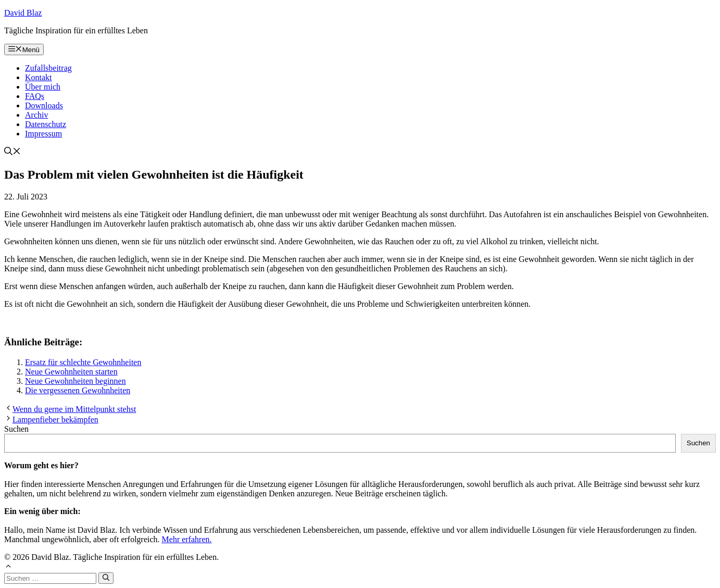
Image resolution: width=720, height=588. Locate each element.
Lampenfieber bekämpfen (55, 420)
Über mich (43, 87)
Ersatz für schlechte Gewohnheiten (83, 362)
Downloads (44, 105)
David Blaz (23, 13)
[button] (12, 152)
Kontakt (39, 77)
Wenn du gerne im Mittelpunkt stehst (74, 409)
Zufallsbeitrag (48, 68)
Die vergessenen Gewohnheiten (78, 390)
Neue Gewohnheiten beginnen (75, 381)
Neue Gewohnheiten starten (71, 372)
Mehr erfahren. (187, 539)
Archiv (36, 115)
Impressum (43, 134)
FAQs (35, 96)
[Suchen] (106, 578)
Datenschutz (46, 124)
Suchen (16, 429)
